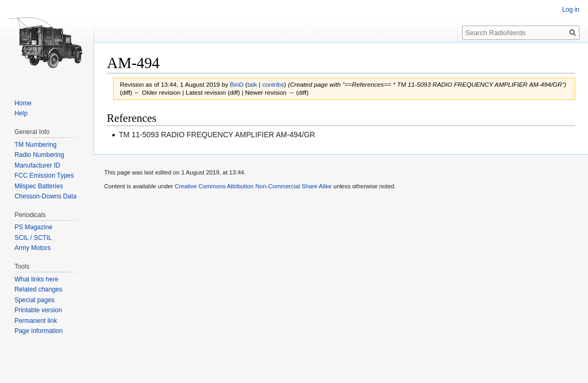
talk (252, 84)
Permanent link (36, 321)
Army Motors (32, 248)
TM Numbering (35, 145)
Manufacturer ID (37, 165)
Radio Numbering (39, 155)
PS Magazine (33, 227)
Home (23, 103)
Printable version (38, 310)
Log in (571, 10)
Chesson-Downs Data (45, 196)
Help (21, 113)
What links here (36, 279)
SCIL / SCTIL (33, 238)
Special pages (34, 300)
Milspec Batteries (39, 186)
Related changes (38, 289)
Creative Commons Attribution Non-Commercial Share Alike (253, 186)
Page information (39, 331)
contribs (273, 84)
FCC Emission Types (44, 176)
